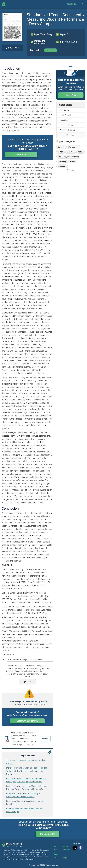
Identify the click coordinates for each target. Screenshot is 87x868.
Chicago (24, 660)
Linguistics (64, 120)
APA (4, 660)
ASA (30, 660)
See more (71, 135)
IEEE (35, 660)
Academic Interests (68, 130)
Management (74, 147)
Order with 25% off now (27, 721)
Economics (62, 167)
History (61, 152)
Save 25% (28, 155)
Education (51, 50)
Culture (80, 152)
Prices (65, 846)
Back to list (12, 48)
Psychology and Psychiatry (68, 157)
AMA (40, 660)
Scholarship (65, 110)
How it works (56, 852)
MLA (9, 660)
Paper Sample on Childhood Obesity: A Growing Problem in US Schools (23, 795)
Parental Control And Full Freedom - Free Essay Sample (24, 810)
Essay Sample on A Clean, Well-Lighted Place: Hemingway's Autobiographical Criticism (26, 780)
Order (56, 846)
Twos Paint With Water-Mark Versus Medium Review (26, 762)
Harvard (16, 660)
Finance (72, 162)
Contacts (66, 850)
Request (44, 739)
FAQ (55, 858)
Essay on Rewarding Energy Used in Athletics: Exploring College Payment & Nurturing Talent (26, 788)
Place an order (48, 834)
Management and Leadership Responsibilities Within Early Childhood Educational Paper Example (27, 771)
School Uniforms (67, 125)
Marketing (62, 162)
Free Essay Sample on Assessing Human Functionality (24, 803)
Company (62, 147)
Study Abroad (65, 115)
